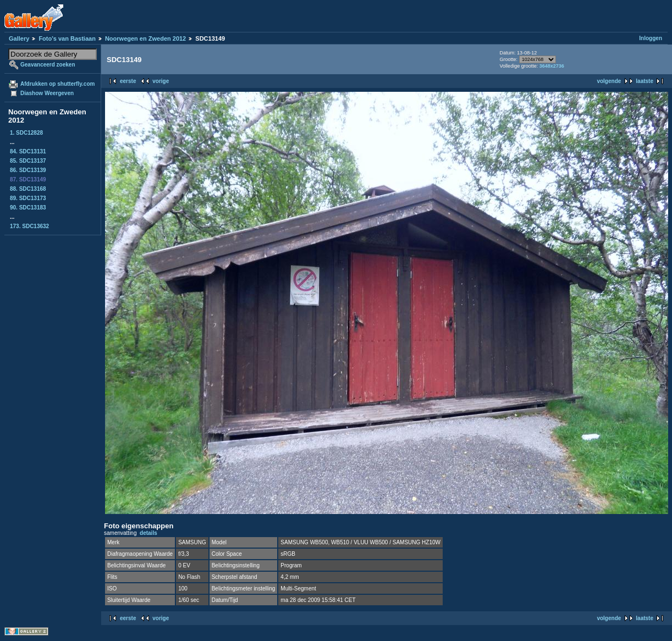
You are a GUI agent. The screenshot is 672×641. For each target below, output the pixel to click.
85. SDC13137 (28, 161)
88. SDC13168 (28, 189)
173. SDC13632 (29, 226)
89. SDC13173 (28, 198)
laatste (645, 81)
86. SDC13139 (28, 170)
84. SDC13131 (28, 151)
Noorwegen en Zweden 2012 (145, 38)
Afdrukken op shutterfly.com (57, 84)
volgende (609, 81)
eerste (128, 81)
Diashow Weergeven (47, 93)
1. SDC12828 (26, 133)
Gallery (19, 38)
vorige (161, 81)
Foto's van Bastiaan (67, 38)
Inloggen (651, 38)
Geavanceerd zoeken (48, 65)
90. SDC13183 (28, 208)
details (148, 533)
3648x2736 (552, 66)
